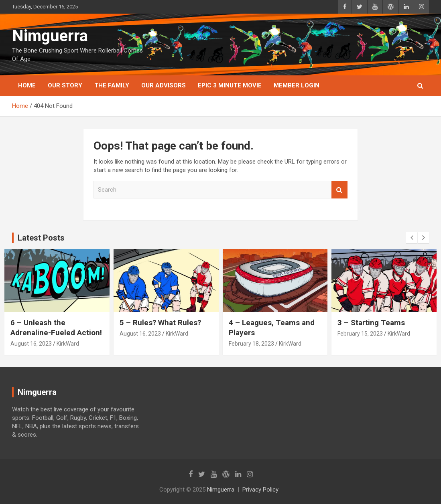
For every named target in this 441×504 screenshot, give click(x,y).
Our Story (65, 85)
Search (339, 190)
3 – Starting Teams (371, 323)
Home (27, 85)
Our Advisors (164, 85)
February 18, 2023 (251, 344)
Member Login (297, 85)
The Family (112, 85)
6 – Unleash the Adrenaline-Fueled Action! (56, 328)
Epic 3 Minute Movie (230, 85)
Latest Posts (41, 238)
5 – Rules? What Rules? (160, 323)
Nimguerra (50, 36)
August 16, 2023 (31, 344)
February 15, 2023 (360, 334)
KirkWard (68, 344)
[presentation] (412, 238)
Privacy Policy (260, 490)
